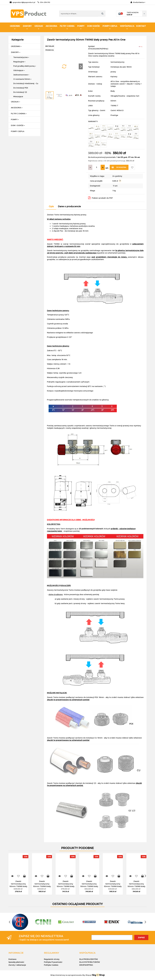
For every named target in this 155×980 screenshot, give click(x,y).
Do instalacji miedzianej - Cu (26, 83)
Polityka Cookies (51, 965)
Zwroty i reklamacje (17, 965)
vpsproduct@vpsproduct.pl (22, 2)
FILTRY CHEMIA (67, 27)
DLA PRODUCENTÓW (89, 959)
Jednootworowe (21, 75)
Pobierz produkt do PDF (100, 198)
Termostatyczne (21, 57)
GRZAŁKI (39, 27)
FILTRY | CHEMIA (19, 114)
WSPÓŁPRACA (127, 27)
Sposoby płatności (16, 962)
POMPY (81, 27)
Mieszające (18, 96)
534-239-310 (44, 2)
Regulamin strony (52, 959)
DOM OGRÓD (93, 27)
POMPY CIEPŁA (110, 27)
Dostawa (12, 959)
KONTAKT (141, 26)
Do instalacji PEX (21, 88)
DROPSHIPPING (86, 965)
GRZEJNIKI (15, 27)
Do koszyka (119, 167)
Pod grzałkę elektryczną (25, 66)
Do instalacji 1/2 (20, 92)
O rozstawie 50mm (22, 79)
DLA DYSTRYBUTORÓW (90, 962)
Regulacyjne (19, 62)
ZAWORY (27, 27)
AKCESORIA (51, 27)
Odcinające (19, 70)
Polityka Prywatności (53, 962)
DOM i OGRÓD (18, 125)
